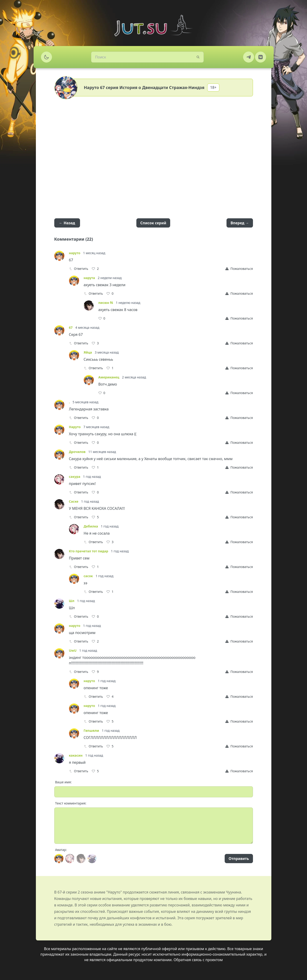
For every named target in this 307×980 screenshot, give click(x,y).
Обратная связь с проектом (198, 960)
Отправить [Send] (239, 859)
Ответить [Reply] (79, 269)
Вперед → (240, 223)
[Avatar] (59, 859)
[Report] (239, 269)
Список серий (153, 223)
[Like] (95, 269)
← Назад (67, 223)
